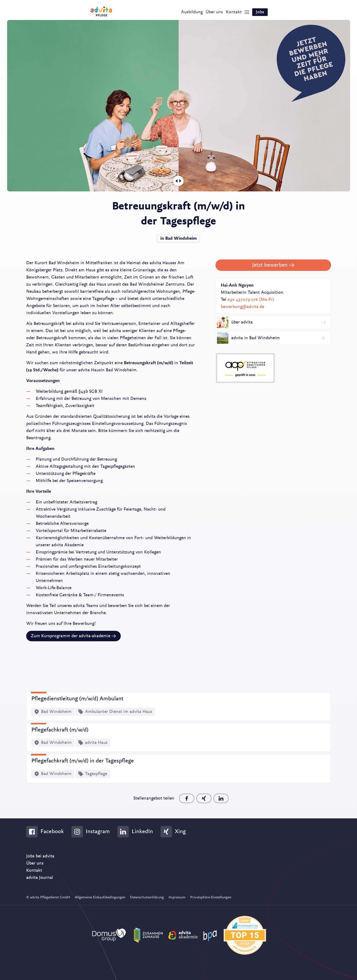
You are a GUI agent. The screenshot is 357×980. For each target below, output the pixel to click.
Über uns (35, 863)
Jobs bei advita (40, 856)
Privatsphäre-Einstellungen (211, 897)
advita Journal (40, 878)
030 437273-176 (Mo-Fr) (251, 300)
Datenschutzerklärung (147, 897)
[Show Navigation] (247, 12)
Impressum (177, 897)
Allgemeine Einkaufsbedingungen (100, 897)
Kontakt (34, 871)
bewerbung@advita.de (242, 307)
